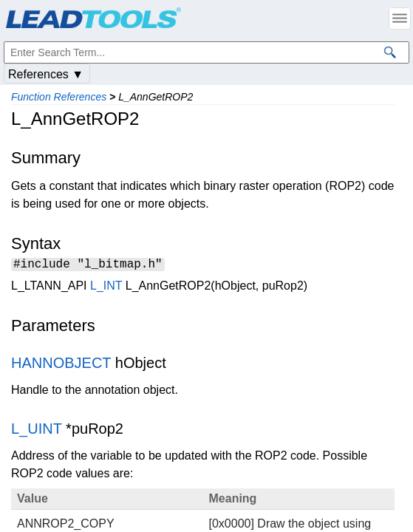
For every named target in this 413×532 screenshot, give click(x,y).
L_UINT (37, 431)
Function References (59, 97)
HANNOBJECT (61, 365)
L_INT (106, 288)
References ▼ (46, 74)
